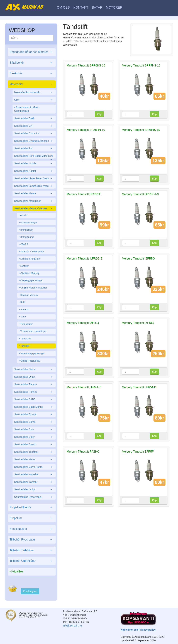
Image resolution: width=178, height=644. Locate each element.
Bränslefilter (27, 230)
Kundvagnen (30, 591)
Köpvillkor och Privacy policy (138, 630)
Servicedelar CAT (34, 126)
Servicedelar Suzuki (34, 444)
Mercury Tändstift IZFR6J (138, 323)
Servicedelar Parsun (34, 384)
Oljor (34, 100)
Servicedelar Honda (34, 163)
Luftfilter (25, 266)
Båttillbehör (32, 63)
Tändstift (25, 346)
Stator (24, 317)
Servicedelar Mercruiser (34, 201)
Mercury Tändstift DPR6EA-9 (140, 194)
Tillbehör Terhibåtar (32, 550)
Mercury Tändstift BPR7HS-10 (141, 66)
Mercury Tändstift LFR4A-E (84, 387)
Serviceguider (32, 529)
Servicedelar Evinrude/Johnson (34, 141)
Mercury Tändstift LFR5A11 (139, 387)
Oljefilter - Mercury (30, 273)
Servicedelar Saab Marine (34, 407)
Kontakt (81, 8)
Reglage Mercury (29, 295)
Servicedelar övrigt (34, 489)
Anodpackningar (29, 222)
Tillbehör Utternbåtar (32, 561)
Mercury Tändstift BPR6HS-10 (86, 66)
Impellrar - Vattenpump (32, 251)
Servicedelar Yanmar (34, 482)
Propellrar (32, 518)
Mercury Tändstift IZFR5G (138, 259)
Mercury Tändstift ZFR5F (138, 452)
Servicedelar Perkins (34, 392)
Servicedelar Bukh (34, 118)
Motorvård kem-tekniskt (34, 92)
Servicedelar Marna (34, 193)
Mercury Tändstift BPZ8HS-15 (141, 130)
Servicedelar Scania (34, 414)
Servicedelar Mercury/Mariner (34, 208)
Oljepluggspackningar (32, 280)
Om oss (63, 8)
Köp (99, 114)
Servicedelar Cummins (34, 133)
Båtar (97, 8)
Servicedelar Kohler (34, 171)
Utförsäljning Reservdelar (34, 497)
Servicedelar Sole (34, 429)
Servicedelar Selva (34, 422)
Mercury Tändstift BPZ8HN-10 (86, 130)
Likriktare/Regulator (31, 259)
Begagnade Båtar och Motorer (32, 52)
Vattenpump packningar (33, 353)
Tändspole (26, 338)
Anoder (24, 215)
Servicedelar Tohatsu (34, 452)
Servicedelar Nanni (34, 369)
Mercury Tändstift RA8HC (83, 452)
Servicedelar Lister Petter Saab (34, 178)
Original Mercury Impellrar (34, 288)
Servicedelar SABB (34, 399)
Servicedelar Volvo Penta (34, 467)
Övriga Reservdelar (30, 361)
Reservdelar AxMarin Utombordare (27, 109)
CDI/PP (24, 244)
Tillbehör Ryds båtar (32, 540)
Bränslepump (27, 237)
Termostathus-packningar (33, 331)
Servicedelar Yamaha (34, 474)
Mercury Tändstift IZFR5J (83, 323)
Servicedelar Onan (34, 377)
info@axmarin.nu (72, 626)
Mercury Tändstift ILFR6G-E (85, 259)
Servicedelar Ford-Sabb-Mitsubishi (34, 156)
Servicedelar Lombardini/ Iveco (34, 186)
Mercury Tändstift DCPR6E (84, 194)
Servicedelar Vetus (34, 459)
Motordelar (32, 84)
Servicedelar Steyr (34, 437)
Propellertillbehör (32, 508)
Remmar (25, 309)
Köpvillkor (18, 572)
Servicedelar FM (34, 148)
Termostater (26, 324)
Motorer (114, 8)
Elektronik (32, 74)
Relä (23, 302)
